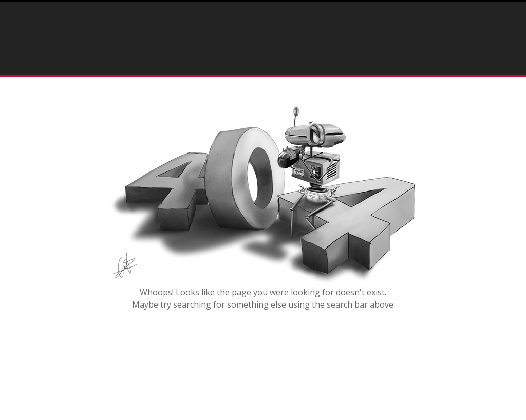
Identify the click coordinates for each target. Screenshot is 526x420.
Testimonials (362, 64)
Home (207, 64)
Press (309, 64)
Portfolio (252, 64)
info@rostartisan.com (354, 27)
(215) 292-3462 (192, 27)
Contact (423, 64)
